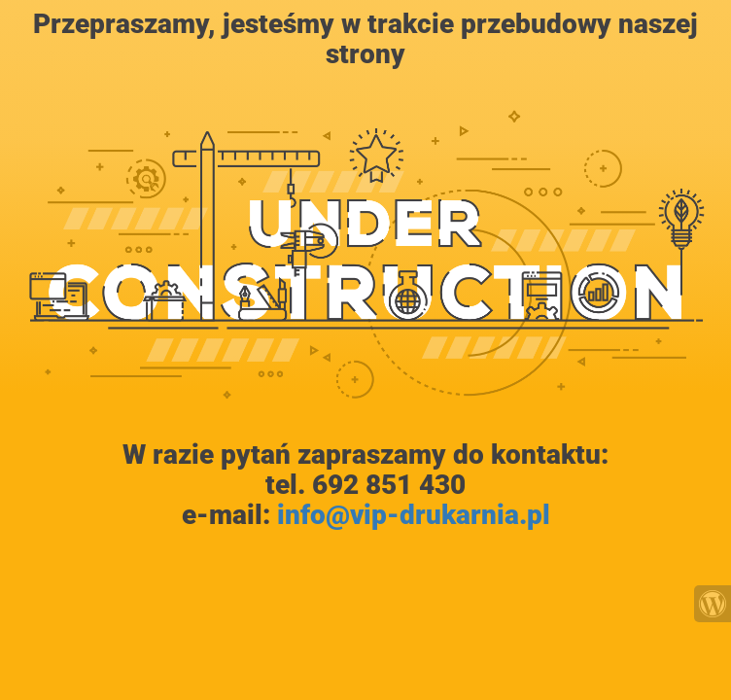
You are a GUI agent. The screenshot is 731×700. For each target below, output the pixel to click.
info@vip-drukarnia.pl (414, 515)
